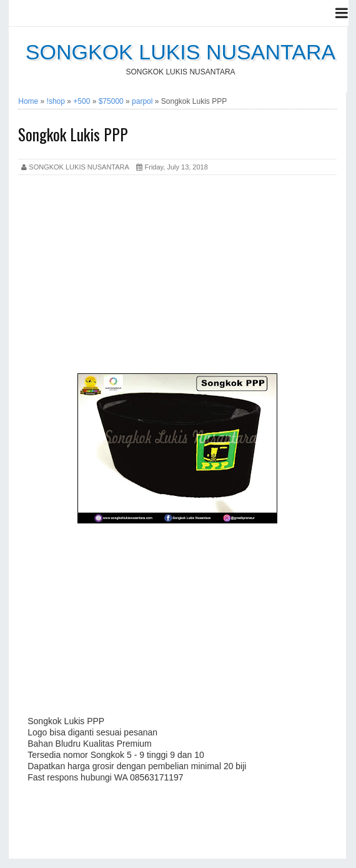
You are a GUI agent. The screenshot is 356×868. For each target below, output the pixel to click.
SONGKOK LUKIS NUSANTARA (180, 52)
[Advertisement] (177, 277)
